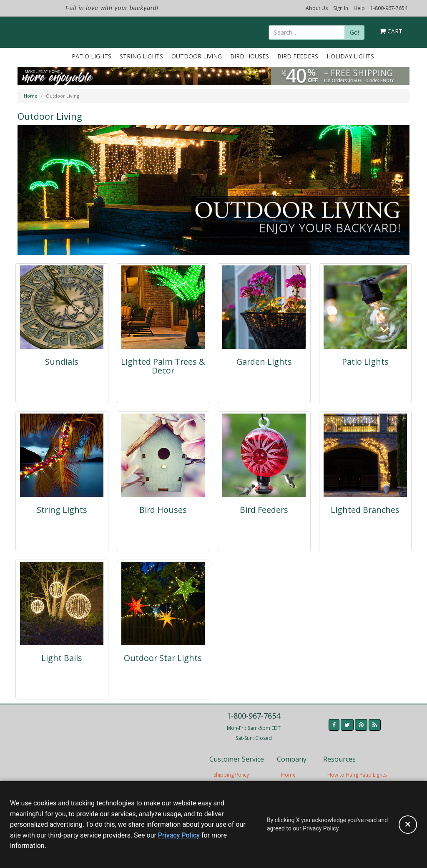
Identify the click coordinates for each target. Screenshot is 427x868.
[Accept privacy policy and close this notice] (408, 825)
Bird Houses (250, 56)
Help (359, 8)
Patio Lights (92, 56)
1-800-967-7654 (389, 8)
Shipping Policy (231, 775)
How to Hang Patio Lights (357, 775)
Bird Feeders (298, 56)
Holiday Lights (350, 56)
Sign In (341, 8)
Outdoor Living (197, 56)
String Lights (141, 56)
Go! (354, 32)
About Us (317, 8)
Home (31, 96)
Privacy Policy (179, 835)
